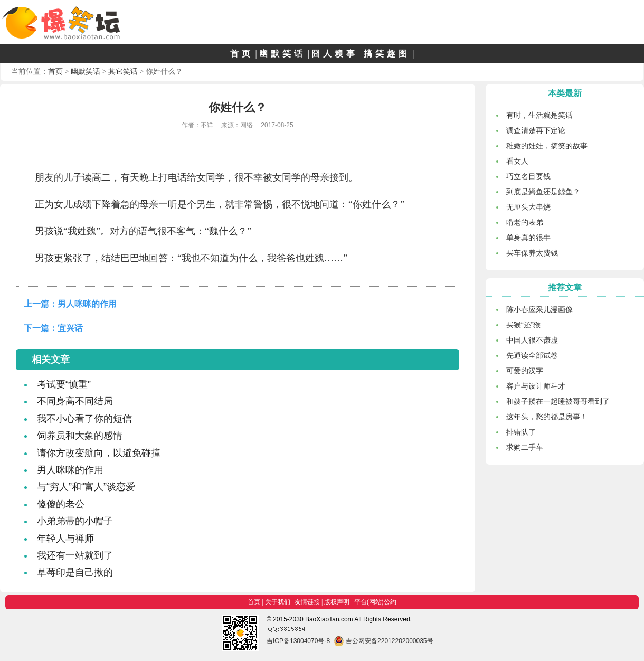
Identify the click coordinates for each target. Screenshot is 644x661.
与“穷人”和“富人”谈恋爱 (86, 487)
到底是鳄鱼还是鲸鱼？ (543, 192)
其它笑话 (123, 71)
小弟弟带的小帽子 (75, 521)
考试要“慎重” (64, 384)
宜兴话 (70, 328)
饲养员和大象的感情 (80, 436)
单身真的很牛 (528, 238)
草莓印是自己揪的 (75, 572)
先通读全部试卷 (532, 355)
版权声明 (337, 602)
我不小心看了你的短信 (84, 419)
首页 (242, 54)
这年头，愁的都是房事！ (547, 417)
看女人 (517, 161)
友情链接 (307, 602)
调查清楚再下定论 (536, 130)
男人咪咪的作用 (87, 304)
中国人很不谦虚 (532, 340)
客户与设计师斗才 (536, 386)
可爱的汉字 (525, 371)
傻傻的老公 (61, 504)
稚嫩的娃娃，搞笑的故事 (547, 146)
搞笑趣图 (387, 54)
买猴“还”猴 (523, 325)
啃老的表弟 (525, 222)
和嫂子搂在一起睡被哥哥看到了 (558, 401)
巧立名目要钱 (528, 176)
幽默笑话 (282, 54)
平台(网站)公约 (375, 602)
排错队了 (521, 432)
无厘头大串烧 (528, 207)
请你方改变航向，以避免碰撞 (99, 453)
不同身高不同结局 (75, 401)
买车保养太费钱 (532, 253)
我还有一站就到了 (75, 555)
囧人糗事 (335, 54)
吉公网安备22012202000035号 (383, 641)
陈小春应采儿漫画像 (539, 309)
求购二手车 (525, 447)
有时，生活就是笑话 (539, 115)
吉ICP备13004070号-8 (298, 641)
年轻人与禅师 (65, 539)
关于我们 (278, 602)
